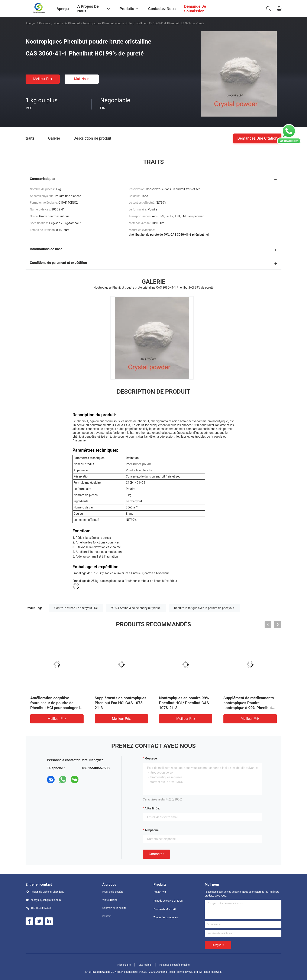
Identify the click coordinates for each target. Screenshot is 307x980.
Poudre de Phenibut (67, 23)
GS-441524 (160, 892)
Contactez (156, 854)
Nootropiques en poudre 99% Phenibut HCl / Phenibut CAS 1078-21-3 (184, 703)
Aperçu (30, 23)
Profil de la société (113, 892)
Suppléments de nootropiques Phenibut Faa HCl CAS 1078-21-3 (121, 703)
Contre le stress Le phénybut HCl (76, 608)
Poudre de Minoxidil (165, 909)
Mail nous (82, 79)
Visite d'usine (110, 900)
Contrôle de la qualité (114, 908)
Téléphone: (152, 830)
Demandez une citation (257, 138)
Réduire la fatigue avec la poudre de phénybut (204, 608)
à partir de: (152, 808)
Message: (151, 758)
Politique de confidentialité (175, 965)
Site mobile (145, 965)
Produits (45, 23)
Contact (107, 916)
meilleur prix (43, 79)
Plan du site (124, 965)
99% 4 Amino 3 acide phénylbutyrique (136, 608)
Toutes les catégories (166, 917)
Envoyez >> (218, 945)
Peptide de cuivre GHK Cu (168, 901)
